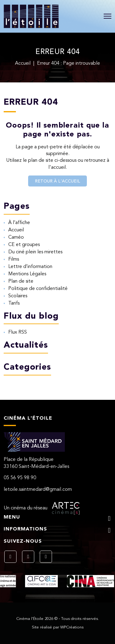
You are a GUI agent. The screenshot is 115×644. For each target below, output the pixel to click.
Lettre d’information (30, 267)
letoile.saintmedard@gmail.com (38, 490)
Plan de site (21, 281)
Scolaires (18, 296)
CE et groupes (24, 245)
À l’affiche (19, 223)
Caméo (16, 237)
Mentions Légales (27, 274)
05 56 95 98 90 (20, 478)
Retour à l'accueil (57, 181)
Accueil (23, 63)
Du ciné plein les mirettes (35, 252)
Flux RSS (18, 332)
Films (14, 259)
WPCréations (72, 627)
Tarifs (14, 303)
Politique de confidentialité (38, 289)
